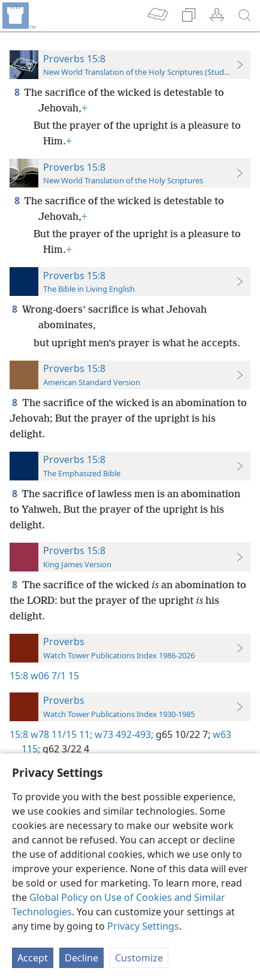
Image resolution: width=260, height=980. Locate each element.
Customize (139, 958)
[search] (245, 16)
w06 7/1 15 (55, 676)
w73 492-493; (123, 734)
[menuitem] (18, 16)
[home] (18, 16)
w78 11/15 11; (61, 734)
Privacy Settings (143, 926)
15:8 (19, 676)
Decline (81, 958)
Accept (33, 958)
